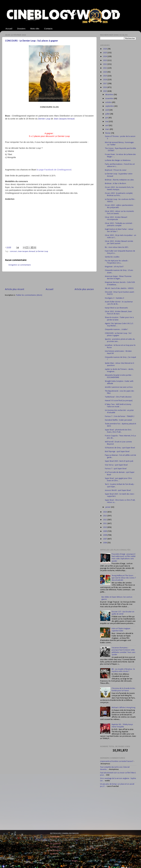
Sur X (52, 840)
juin (107, 118)
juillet (108, 114)
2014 (105, 512)
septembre (110, 106)
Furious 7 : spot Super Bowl (116, 469)
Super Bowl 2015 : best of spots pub (119, 461)
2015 (105, 91)
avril (107, 126)
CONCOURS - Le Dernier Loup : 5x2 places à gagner (32, 41)
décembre (110, 95)
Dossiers (21, 29)
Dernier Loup (44, 119)
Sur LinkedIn (55, 837)
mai (107, 122)
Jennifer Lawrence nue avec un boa (119, 387)
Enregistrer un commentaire (20, 265)
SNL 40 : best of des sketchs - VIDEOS (119, 288)
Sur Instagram (55, 850)
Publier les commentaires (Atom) (29, 295)
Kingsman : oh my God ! (114, 267)
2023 (105, 60)
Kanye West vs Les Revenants (116, 308)
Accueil (9, 29)
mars (108, 129)
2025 (105, 53)
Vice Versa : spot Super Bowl (116, 465)
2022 (105, 64)
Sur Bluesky (54, 854)
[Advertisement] (49, 280)
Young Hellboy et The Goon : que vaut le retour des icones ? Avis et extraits (124, 578)
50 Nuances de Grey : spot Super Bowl (120, 448)
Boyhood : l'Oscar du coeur (116, 170)
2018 (105, 80)
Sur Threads (55, 847)
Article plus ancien (84, 289)
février (108, 133)
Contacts (48, 29)
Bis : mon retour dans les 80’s (117, 247)
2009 (105, 531)
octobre (109, 102)
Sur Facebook (55, 844)
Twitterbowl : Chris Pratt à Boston (118, 397)
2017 (105, 84)
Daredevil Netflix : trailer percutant (118, 420)
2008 (105, 535)
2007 (105, 539)
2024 (105, 57)
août (107, 110)
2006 (105, 543)
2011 (105, 524)
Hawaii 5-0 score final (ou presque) (119, 401)
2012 (105, 520)
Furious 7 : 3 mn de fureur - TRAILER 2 (120, 416)
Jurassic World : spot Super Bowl (118, 490)
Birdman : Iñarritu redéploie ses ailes (119, 180)
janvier (108, 507)
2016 (105, 87)
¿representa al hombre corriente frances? (117, 761)
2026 (105, 49)
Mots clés (35, 29)
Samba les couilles (112, 257)
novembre (110, 99)
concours (14, 251)
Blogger (75, 861)
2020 (105, 72)
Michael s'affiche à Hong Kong (123, 708)
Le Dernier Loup (42, 251)
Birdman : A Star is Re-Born (115, 184)
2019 (105, 76)
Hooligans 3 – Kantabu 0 (114, 298)
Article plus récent (15, 289)
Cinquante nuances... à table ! (116, 329)
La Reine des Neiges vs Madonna (118, 160)
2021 (105, 68)
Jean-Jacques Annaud (27, 251)
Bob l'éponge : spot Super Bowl (117, 452)
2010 (105, 527)
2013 (105, 516)
